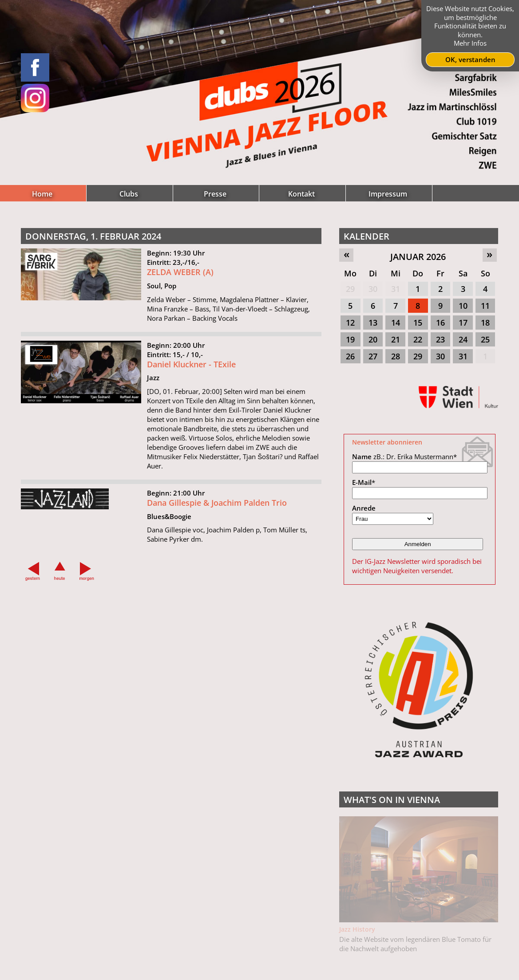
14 (396, 323)
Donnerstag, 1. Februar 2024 (93, 236)
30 (373, 289)
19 (350, 339)
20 (373, 339)
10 (463, 306)
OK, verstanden (470, 59)
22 (418, 339)
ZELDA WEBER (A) (180, 272)
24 (463, 339)
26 (350, 356)
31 (396, 289)
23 (440, 339)
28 (396, 356)
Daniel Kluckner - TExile (191, 367)
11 (485, 306)
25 (485, 339)
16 (440, 323)
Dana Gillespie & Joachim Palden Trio (217, 506)
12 (350, 323)
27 (373, 356)
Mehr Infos (470, 43)
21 (396, 339)
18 (485, 323)
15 (418, 323)
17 (463, 323)
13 (373, 323)
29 (350, 289)
